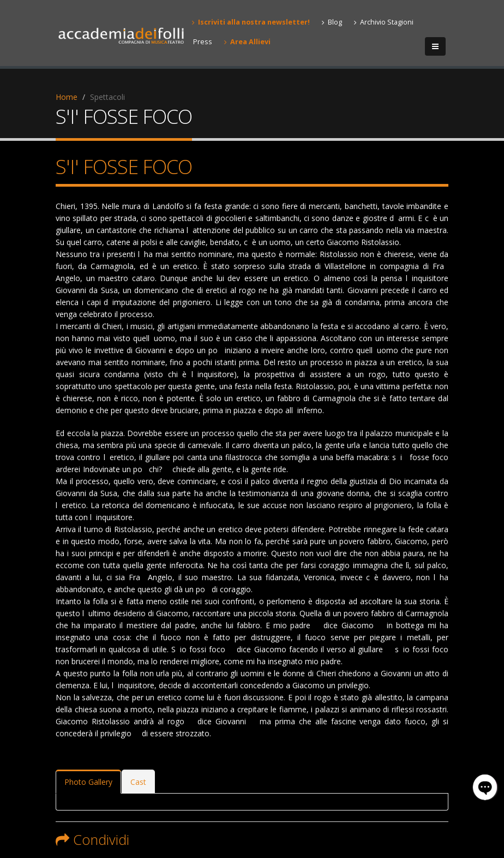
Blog (332, 22)
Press (203, 42)
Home (67, 97)
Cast (138, 782)
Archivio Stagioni (384, 22)
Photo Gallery (88, 782)
